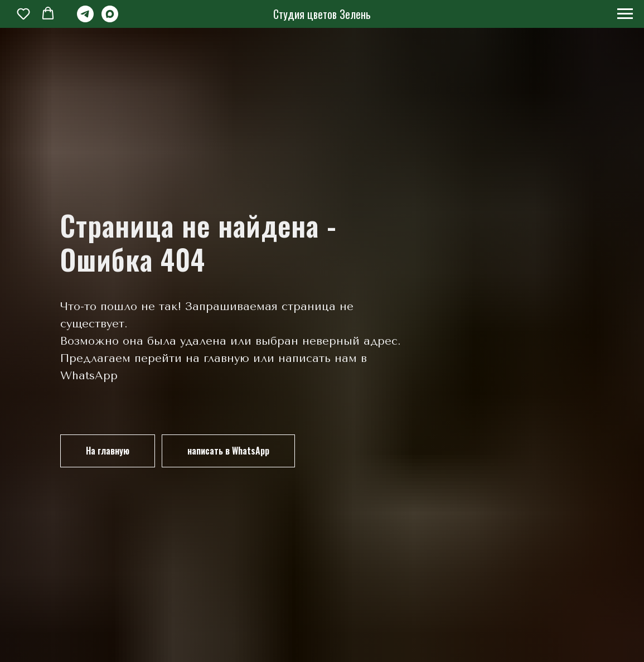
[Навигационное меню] (625, 14)
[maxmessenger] (110, 19)
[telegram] (85, 19)
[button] (23, 13)
